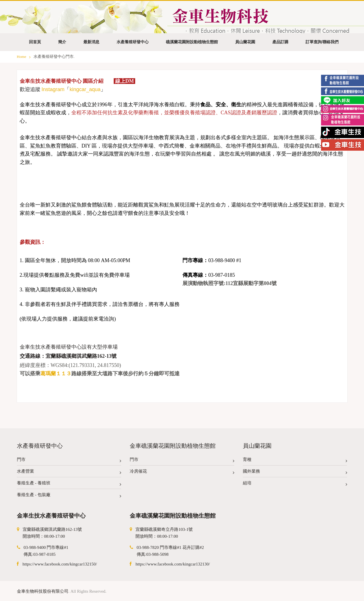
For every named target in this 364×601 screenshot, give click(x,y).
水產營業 (69, 473)
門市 (69, 461)
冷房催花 (182, 473)
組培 (295, 484)
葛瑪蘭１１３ (56, 374)
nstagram (54, 89)
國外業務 (295, 473)
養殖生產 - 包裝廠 (69, 496)
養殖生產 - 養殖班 (69, 484)
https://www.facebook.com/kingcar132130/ (173, 564)
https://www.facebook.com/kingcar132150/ (60, 564)
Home (24, 57)
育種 (295, 461)
